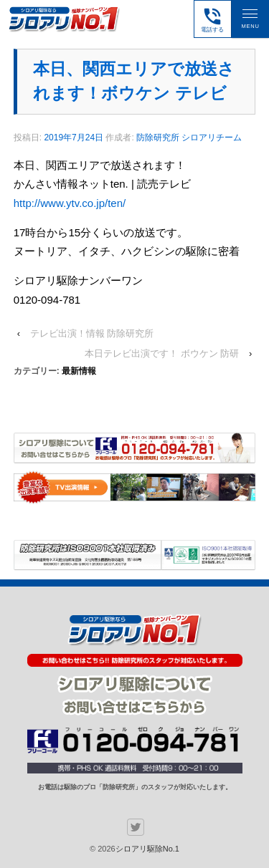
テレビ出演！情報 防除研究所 (92, 333)
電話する (212, 19)
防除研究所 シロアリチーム (189, 138)
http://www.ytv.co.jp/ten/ (70, 203)
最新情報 (79, 371)
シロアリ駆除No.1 (147, 849)
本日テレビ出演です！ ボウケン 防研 (162, 353)
